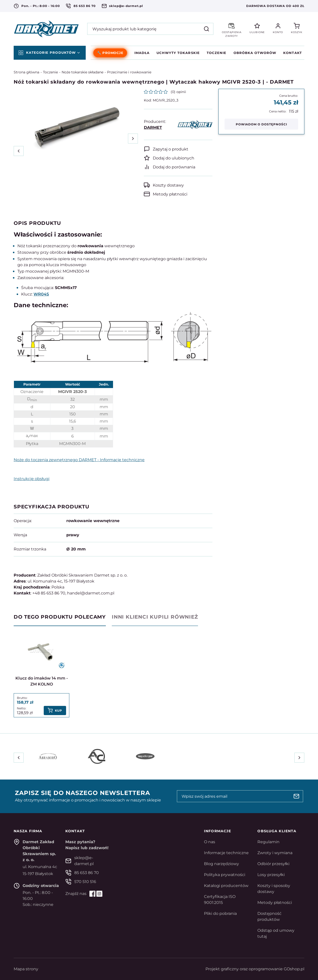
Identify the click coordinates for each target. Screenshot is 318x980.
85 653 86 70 (85, 6)
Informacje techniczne (226, 853)
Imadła (142, 53)
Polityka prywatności (225, 875)
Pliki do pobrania (220, 913)
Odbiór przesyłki (273, 864)
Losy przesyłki (271, 875)
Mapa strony (26, 969)
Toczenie (217, 53)
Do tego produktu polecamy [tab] (60, 617)
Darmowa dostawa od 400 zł (275, 6)
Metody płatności (170, 194)
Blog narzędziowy (221, 864)
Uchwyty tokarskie (178, 53)
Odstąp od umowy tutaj (276, 933)
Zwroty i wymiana (275, 853)
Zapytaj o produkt (171, 149)
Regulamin (268, 842)
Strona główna (26, 72)
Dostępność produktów (269, 916)
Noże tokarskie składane (82, 72)
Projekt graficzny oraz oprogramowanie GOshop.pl (255, 969)
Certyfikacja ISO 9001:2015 (220, 900)
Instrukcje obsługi (32, 479)
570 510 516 (85, 882)
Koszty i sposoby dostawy (274, 889)
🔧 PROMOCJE (110, 53)
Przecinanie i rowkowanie (129, 72)
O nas (210, 842)
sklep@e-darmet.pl (126, 6)
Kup (59, 710)
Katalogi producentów (226, 886)
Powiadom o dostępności (261, 124)
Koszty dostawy (168, 185)
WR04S (41, 294)
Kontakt (292, 53)
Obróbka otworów (255, 53)
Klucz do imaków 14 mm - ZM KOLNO (42, 681)
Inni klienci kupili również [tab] (155, 617)
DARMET (153, 127)
